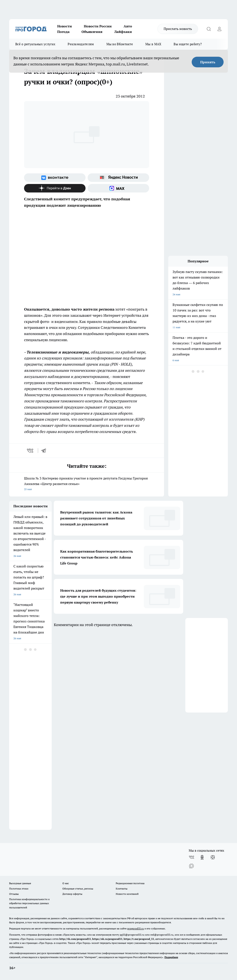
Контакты (122, 889)
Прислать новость (178, 29)
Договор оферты (72, 894)
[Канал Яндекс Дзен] (55, 188)
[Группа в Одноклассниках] (202, 857)
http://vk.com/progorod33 (75, 939)
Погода (63, 32)
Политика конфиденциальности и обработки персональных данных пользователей (29, 903)
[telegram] (45, 451)
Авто (128, 26)
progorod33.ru (136, 928)
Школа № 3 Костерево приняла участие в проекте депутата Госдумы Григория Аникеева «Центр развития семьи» (87, 484)
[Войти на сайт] (219, 29)
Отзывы (14, 894)
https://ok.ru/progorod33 (107, 939)
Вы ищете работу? (188, 44)
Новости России (98, 26)
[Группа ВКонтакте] (55, 178)
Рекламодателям (81, 44)
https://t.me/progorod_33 (139, 939)
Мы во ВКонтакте (120, 44)
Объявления (92, 32)
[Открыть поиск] (209, 29)
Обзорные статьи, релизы (78, 889)
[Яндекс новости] (118, 178)
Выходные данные (20, 883)
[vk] (31, 451)
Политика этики (19, 889)
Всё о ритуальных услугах (35, 44)
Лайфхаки (123, 32)
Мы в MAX (153, 44)
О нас (66, 883)
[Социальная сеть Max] (118, 188)
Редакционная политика (130, 883)
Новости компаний (127, 894)
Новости (65, 26)
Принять (208, 62)
